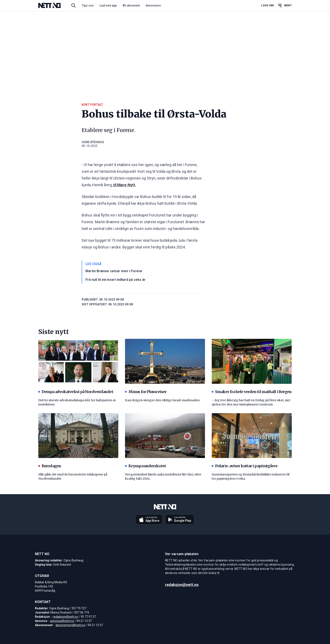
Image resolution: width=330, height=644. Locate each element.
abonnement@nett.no (70, 625)
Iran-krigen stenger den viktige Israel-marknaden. (163, 400)
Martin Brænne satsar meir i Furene (114, 271)
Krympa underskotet (145, 466)
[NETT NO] (53, 5)
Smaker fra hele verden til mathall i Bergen (252, 392)
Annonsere (153, 5)
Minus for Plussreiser (146, 392)
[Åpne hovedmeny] (285, 5)
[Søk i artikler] (73, 5)
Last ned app (108, 5)
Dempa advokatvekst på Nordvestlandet (76, 392)
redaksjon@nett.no (65, 617)
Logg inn (267, 5)
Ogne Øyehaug (93, 142)
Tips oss (88, 5)
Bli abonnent (131, 5)
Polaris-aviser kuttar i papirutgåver (245, 466)
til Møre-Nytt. (124, 185)
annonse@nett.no (62, 621)
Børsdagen (50, 466)
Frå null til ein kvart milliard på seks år (116, 280)
